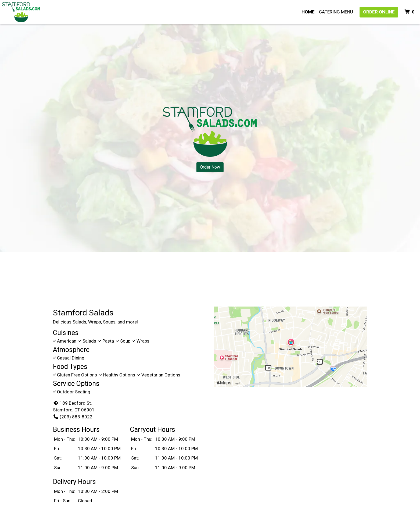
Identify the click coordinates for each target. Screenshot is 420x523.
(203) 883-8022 (73, 417)
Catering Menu (336, 12)
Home (308, 12)
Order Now (210, 167)
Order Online (379, 12)
